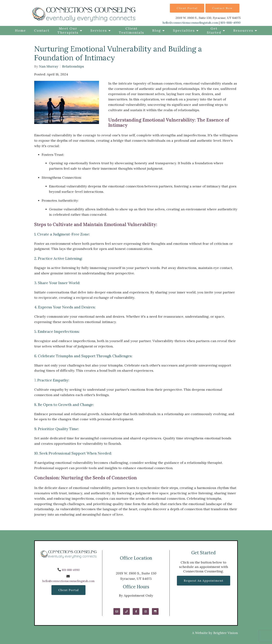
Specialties (184, 30)
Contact (42, 30)
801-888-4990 (230, 23)
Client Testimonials (132, 30)
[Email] (117, 611)
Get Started (214, 30)
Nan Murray (49, 66)
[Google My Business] (155, 611)
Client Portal (187, 8)
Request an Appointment (204, 581)
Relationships (73, 66)
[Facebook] (136, 611)
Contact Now (222, 8)
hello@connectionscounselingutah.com (190, 23)
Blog (157, 30)
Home (20, 30)
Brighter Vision (226, 633)
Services (99, 30)
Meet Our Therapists (68, 30)
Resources (243, 30)
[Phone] (126, 611)
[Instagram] (146, 611)
